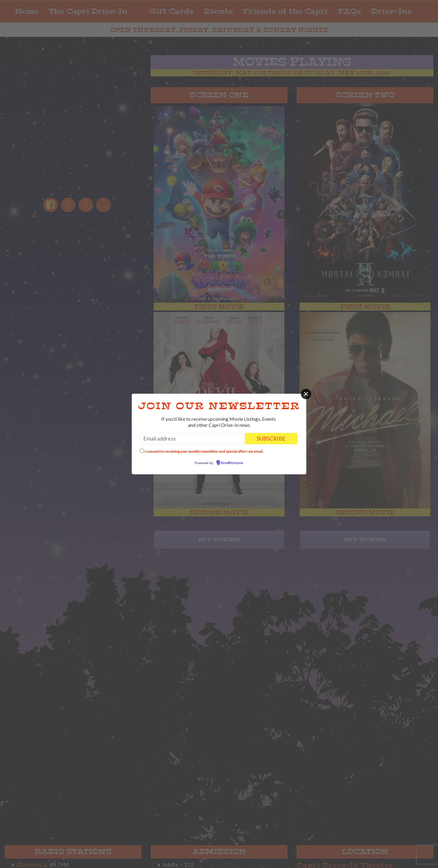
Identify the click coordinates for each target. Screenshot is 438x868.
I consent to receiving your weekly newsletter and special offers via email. (204, 451)
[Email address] (192, 439)
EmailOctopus (232, 463)
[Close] (306, 394)
